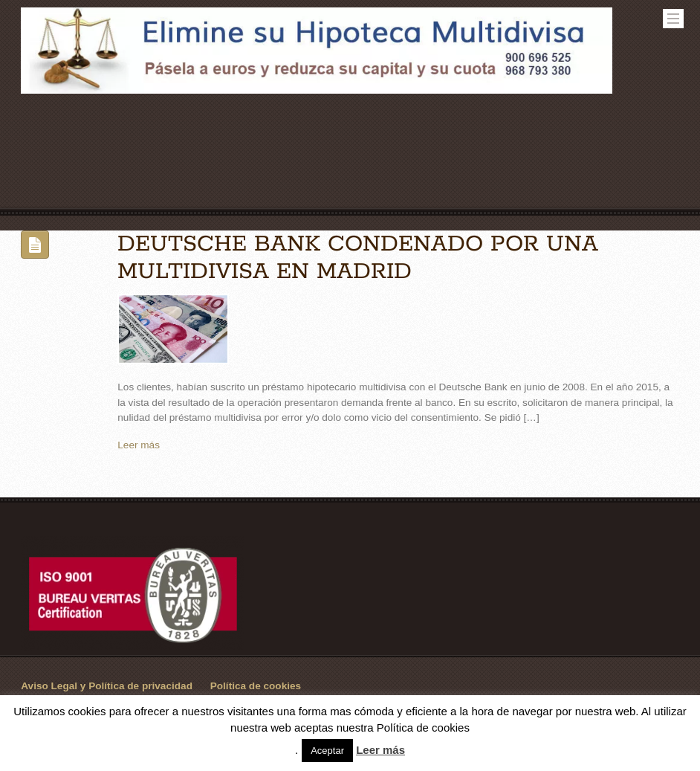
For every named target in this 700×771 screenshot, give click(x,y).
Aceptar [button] (327, 751)
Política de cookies (256, 686)
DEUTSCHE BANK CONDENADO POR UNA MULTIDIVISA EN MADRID (358, 258)
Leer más (139, 445)
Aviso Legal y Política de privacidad (107, 686)
